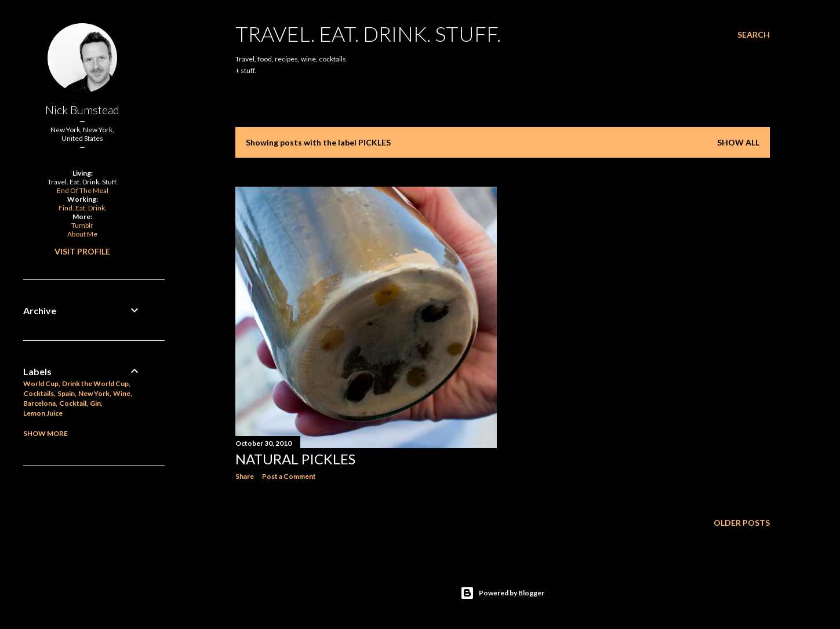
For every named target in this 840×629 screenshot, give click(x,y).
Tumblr (82, 225)
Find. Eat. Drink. (83, 208)
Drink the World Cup (95, 383)
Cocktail (73, 403)
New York (94, 393)
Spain (66, 393)
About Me (82, 234)
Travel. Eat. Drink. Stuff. (368, 34)
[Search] (754, 35)
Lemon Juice (43, 413)
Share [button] (245, 476)
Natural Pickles (295, 459)
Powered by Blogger (502, 593)
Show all (738, 142)
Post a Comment (289, 476)
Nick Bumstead (82, 110)
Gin (95, 403)
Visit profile (82, 251)
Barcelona (39, 403)
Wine (122, 393)
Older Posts (742, 523)
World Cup (41, 383)
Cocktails (39, 393)
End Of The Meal (83, 190)
